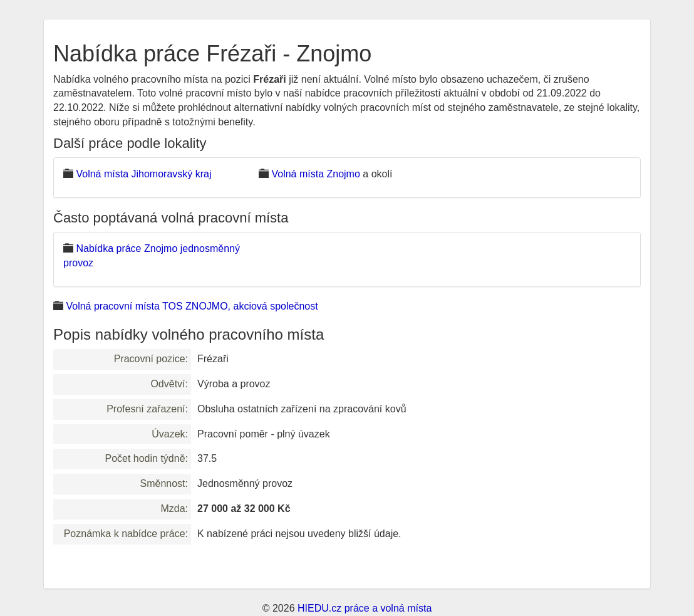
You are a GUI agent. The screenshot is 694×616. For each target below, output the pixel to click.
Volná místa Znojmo (315, 174)
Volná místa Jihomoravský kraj (143, 174)
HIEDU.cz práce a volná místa (365, 608)
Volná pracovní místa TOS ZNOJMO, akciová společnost (192, 306)
